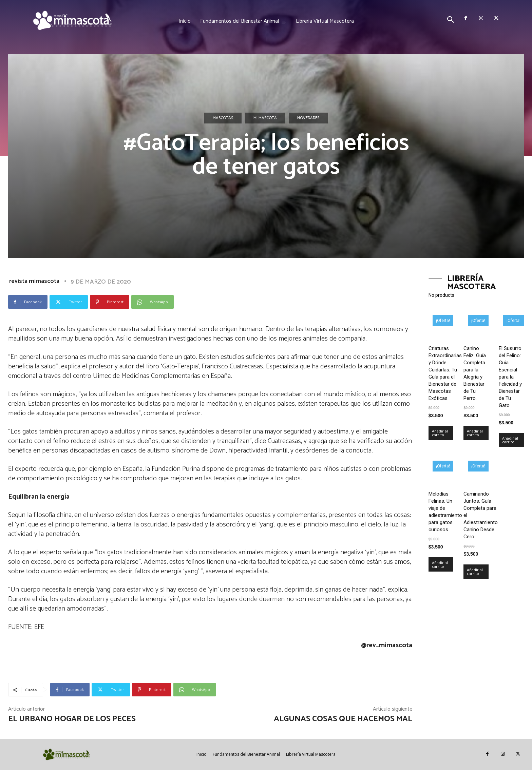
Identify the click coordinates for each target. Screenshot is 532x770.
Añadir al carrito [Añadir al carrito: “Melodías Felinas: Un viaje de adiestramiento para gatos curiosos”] (440, 564)
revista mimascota (34, 281)
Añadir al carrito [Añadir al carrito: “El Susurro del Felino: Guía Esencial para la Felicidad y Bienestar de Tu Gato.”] (510, 440)
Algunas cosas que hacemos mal (343, 719)
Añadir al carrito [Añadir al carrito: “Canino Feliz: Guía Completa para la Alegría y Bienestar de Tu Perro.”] (475, 433)
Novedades (308, 118)
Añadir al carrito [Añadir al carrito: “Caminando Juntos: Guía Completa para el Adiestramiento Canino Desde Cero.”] (475, 572)
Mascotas (223, 118)
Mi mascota (265, 118)
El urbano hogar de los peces (72, 719)
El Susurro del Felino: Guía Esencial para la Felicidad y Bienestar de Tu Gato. (510, 377)
